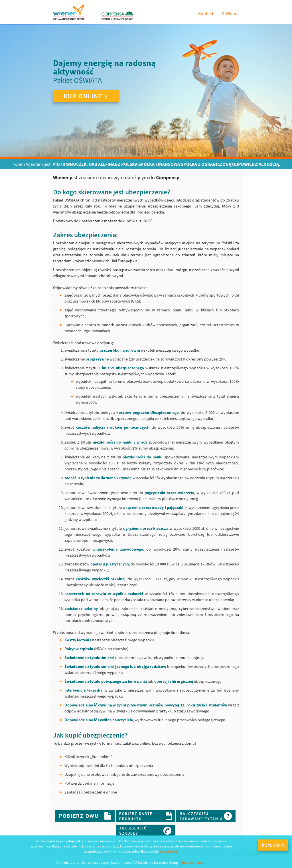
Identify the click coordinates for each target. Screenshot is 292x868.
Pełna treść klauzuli (192, 862)
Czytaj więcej (169, 851)
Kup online (86, 96)
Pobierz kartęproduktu (145, 816)
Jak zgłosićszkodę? (145, 830)
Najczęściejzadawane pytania (206, 816)
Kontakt (206, 13)
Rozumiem (273, 845)
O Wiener (230, 13)
